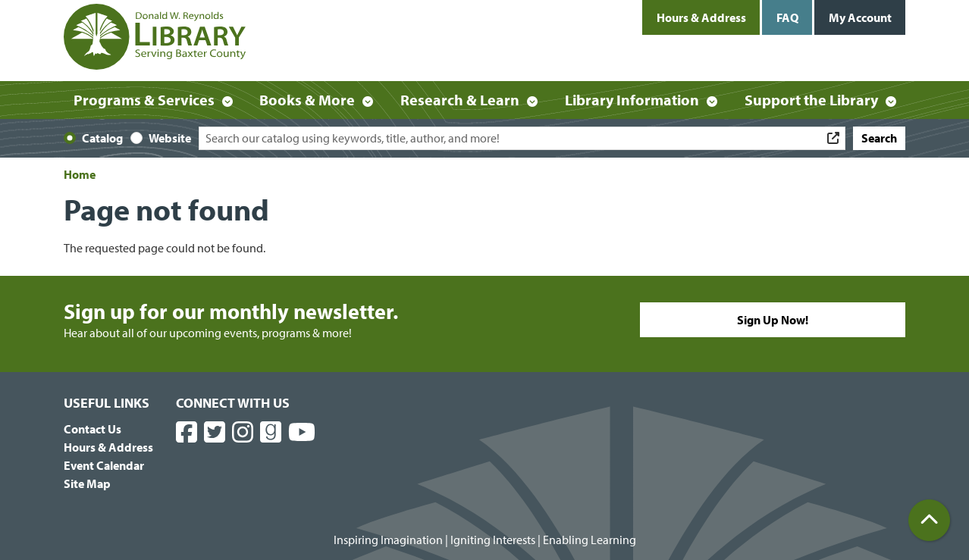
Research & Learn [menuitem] (460, 100)
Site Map (87, 483)
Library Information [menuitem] (632, 100)
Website (170, 138)
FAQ (787, 17)
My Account (860, 17)
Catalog (102, 138)
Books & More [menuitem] (307, 100)
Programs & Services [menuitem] (144, 100)
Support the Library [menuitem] (811, 100)
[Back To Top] (929, 520)
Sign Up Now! (773, 320)
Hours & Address (701, 17)
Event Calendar (104, 465)
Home (80, 174)
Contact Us (93, 429)
